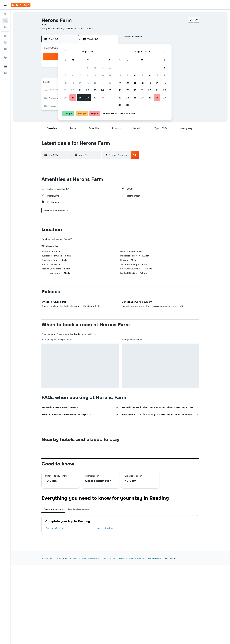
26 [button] (65, 98)
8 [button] (88, 75)
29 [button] (88, 98)
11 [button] (110, 75)
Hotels (59, 558)
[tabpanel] (120, 525)
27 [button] (73, 98)
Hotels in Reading (104, 528)
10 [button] (102, 75)
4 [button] (110, 68)
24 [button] (102, 90)
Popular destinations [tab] (78, 509)
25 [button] (110, 90)
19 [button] (65, 90)
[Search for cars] (5, 27)
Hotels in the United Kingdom (93, 558)
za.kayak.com (47, 558)
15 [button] (88, 83)
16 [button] (95, 83)
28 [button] (80, 98)
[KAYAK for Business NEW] (5, 49)
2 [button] (95, 68)
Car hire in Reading (55, 528)
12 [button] (65, 83)
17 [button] (102, 83)
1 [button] (88, 68)
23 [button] (95, 90)
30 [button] (95, 98)
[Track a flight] (5, 42)
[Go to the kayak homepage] (21, 5)
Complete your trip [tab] (53, 509)
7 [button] (80, 75)
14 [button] (80, 83)
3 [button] (102, 68)
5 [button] (65, 75)
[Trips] (5, 58)
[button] (5, 5)
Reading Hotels (154, 558)
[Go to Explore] (5, 36)
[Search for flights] (5, 14)
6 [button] (73, 75)
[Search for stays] (5, 21)
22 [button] (88, 90)
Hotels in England (117, 558)
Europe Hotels (71, 558)
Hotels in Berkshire (136, 558)
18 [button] (110, 83)
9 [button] (95, 75)
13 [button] (73, 83)
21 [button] (80, 90)
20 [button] (73, 90)
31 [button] (102, 98)
